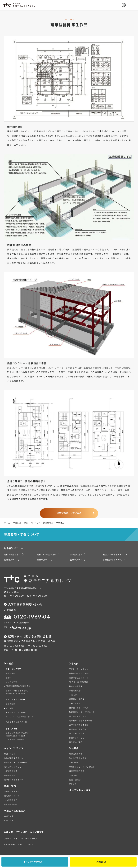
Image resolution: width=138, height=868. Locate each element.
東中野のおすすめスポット (16, 780)
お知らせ (9, 832)
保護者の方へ (10, 560)
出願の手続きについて (79, 678)
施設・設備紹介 (76, 780)
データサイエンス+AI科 (16, 712)
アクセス (73, 784)
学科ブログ (22, 832)
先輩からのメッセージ (79, 738)
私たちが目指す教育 (78, 758)
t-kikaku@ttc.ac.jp (25, 650)
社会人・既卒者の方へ (113, 554)
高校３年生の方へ (12, 554)
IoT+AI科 (9, 708)
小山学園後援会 (11, 800)
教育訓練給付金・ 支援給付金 (82, 712)
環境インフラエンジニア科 (16, 734)
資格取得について (12, 796)
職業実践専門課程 (77, 771)
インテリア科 (11, 682)
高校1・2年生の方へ (47, 554)
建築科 (9, 678)
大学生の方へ (76, 554)
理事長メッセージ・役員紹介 (82, 767)
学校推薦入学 (75, 691)
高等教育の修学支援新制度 (81, 721)
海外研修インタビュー (14, 767)
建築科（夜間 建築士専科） (17, 692)
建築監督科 (10, 673)
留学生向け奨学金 (77, 733)
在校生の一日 (10, 775)
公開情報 (73, 775)
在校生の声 (9, 820)
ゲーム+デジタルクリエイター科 (20, 717)
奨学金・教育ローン (78, 716)
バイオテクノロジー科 (15, 739)
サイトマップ (31, 839)
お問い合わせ (37, 832)
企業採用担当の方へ (112, 560)
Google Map (13, 592)
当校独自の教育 (76, 754)
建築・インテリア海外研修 (16, 762)
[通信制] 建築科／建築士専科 (18, 686)
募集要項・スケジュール (80, 673)
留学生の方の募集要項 (79, 725)
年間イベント (10, 754)
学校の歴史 (74, 762)
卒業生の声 (9, 816)
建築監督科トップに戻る (69, 513)
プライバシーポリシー (14, 839)
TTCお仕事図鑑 (11, 804)
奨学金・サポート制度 (79, 708)
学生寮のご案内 (76, 742)
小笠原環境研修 (11, 771)
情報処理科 (10, 704)
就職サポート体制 (12, 791)
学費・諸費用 (75, 703)
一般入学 (73, 695)
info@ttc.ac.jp (20, 628)
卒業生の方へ (43, 560)
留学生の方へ (76, 560)
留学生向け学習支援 (78, 729)
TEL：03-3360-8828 (14, 646)
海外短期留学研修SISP (14, 758)
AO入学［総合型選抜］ (79, 682)
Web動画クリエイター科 (16, 722)
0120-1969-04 (32, 617)
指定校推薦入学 (76, 686)
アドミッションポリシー (80, 669)
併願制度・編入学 (77, 699)
